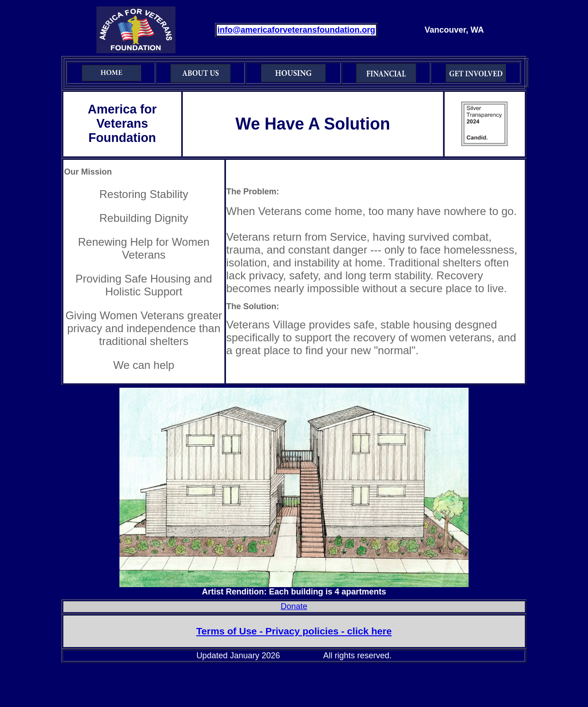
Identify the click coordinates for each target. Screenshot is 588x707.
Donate (294, 606)
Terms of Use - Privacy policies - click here (294, 631)
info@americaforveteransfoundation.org (296, 30)
